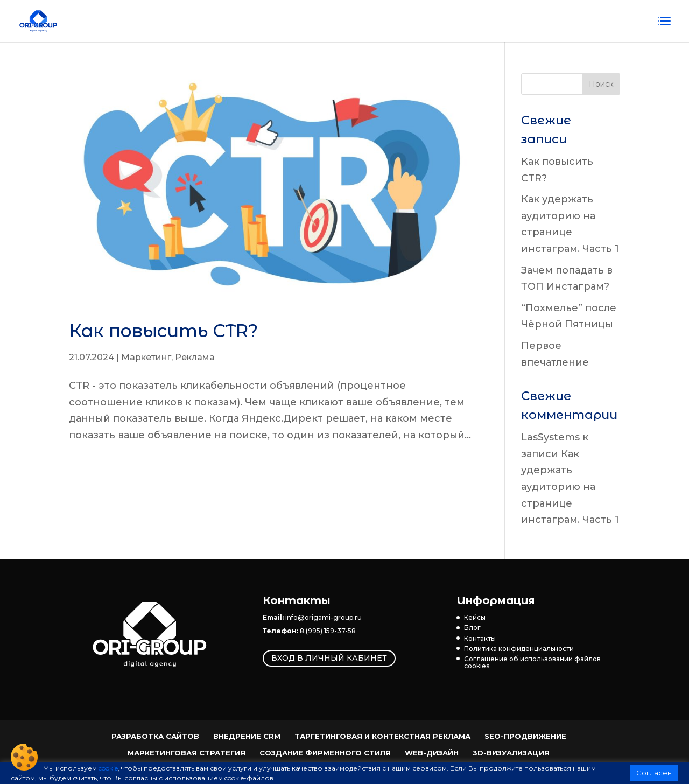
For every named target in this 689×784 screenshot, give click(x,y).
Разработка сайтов (155, 736)
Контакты (480, 638)
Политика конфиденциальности (519, 649)
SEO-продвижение (525, 736)
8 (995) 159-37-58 (328, 631)
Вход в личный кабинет (329, 659)
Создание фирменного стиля (325, 753)
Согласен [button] (654, 773)
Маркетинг (146, 357)
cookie (108, 768)
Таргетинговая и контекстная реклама (382, 736)
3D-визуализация (511, 753)
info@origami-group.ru (324, 617)
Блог (472, 628)
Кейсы (475, 617)
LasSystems (550, 437)
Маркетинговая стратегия (187, 753)
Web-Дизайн (432, 753)
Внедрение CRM (247, 736)
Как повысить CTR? (163, 331)
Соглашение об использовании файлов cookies (532, 662)
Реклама (195, 357)
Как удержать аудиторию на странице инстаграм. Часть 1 (570, 487)
